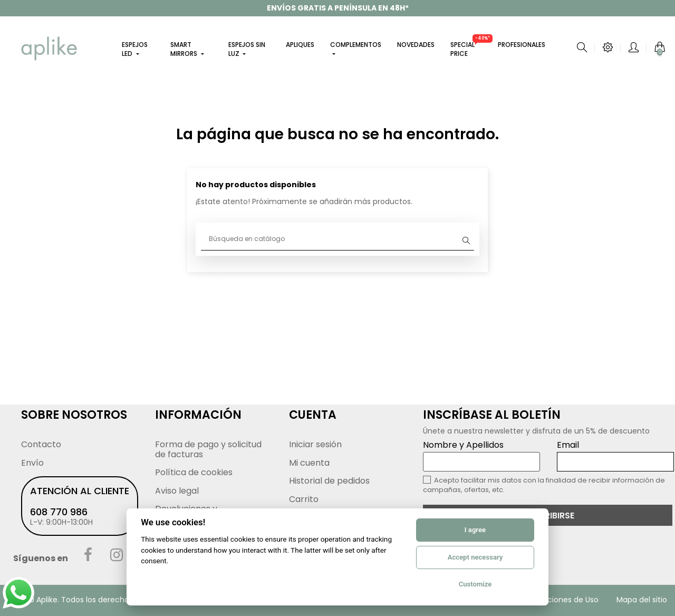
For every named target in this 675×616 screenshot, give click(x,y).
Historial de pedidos (329, 481)
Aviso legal (177, 491)
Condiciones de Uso (562, 600)
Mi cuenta (309, 463)
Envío (32, 463)
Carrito (304, 499)
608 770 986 (59, 512)
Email (615, 455)
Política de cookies (194, 472)
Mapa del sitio (642, 600)
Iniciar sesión (315, 444)
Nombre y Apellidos (481, 455)
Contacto (41, 444)
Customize (475, 584)
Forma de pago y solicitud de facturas (208, 449)
